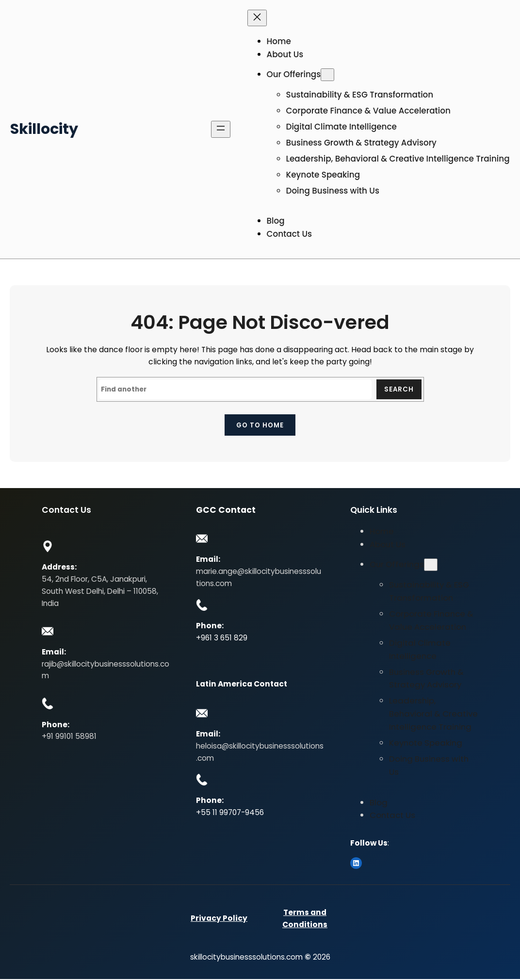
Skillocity (44, 129)
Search (399, 389)
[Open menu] (221, 129)
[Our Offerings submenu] (327, 74)
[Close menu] (257, 18)
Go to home (260, 426)
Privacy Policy (219, 919)
